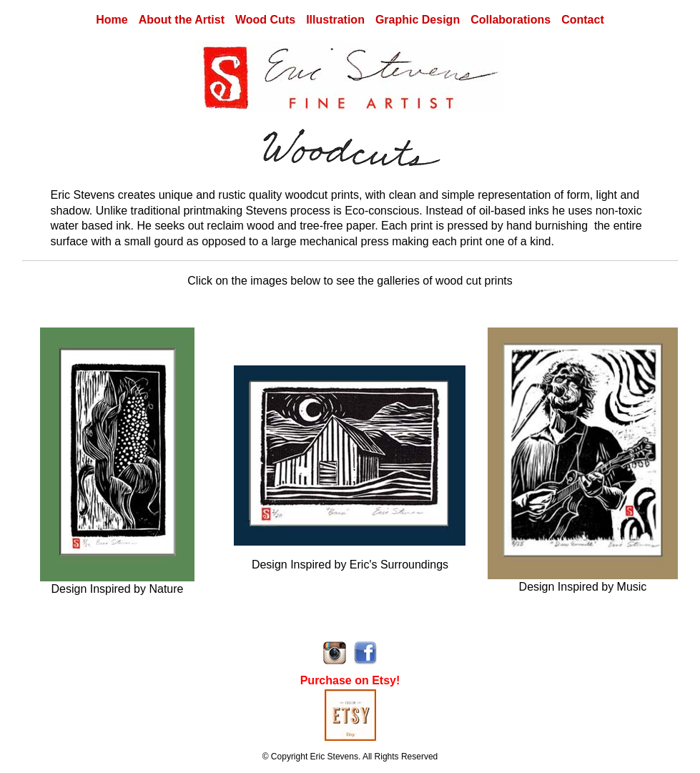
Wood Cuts (265, 20)
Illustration (335, 20)
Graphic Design (418, 20)
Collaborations (511, 20)
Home (112, 20)
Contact (583, 20)
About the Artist (182, 20)
